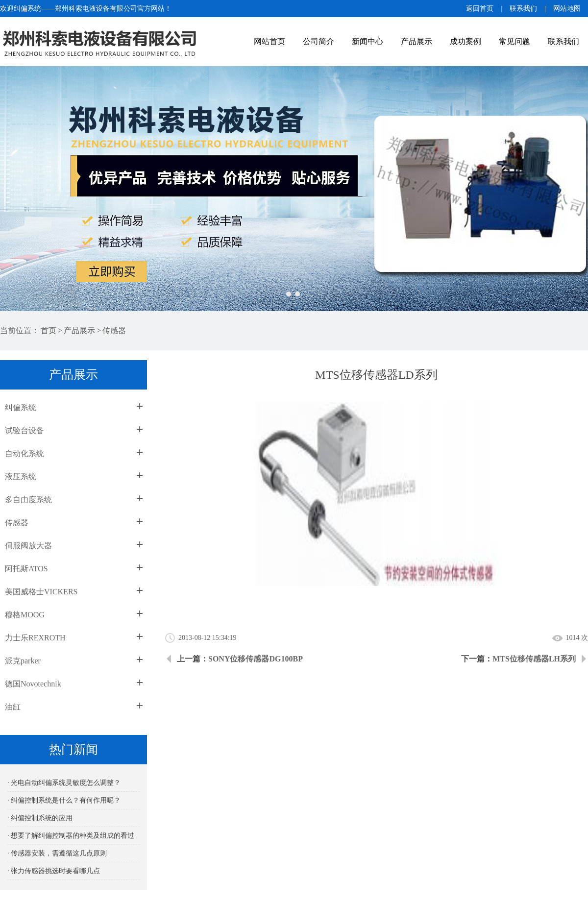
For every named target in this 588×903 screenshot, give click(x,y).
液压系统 (21, 476)
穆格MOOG (25, 615)
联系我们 (523, 9)
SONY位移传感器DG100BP (256, 659)
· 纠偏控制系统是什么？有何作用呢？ (64, 800)
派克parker (23, 661)
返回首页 (480, 9)
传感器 (114, 330)
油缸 (13, 707)
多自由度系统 (28, 500)
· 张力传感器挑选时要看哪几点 (54, 871)
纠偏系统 (21, 407)
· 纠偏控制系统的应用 (40, 818)
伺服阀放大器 (28, 546)
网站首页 (269, 41)
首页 (49, 330)
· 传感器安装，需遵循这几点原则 (57, 853)
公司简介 (318, 41)
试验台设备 (24, 430)
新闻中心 (367, 41)
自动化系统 (24, 453)
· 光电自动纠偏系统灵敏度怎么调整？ (64, 783)
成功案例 (465, 41)
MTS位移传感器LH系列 (534, 659)
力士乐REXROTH (35, 638)
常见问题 (514, 41)
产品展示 (416, 41)
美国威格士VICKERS (41, 592)
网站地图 (567, 9)
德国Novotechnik (33, 684)
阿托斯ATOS (26, 569)
